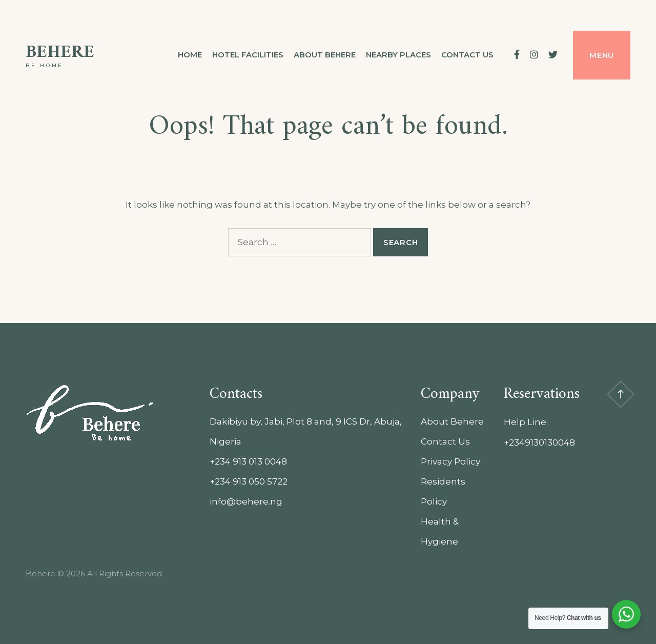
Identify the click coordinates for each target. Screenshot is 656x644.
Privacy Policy (450, 461)
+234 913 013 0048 (248, 461)
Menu (602, 55)
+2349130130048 (539, 442)
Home (190, 55)
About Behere (325, 55)
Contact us (467, 55)
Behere (60, 53)
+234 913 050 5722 (249, 481)
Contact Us (445, 441)
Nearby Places (398, 55)
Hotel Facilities (248, 55)
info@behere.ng (246, 501)
